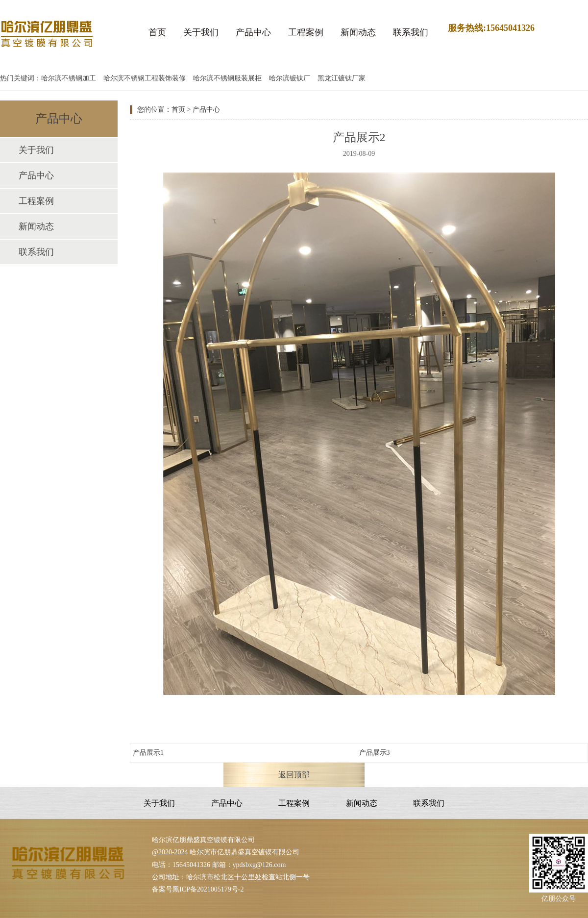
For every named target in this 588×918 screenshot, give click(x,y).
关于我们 (201, 32)
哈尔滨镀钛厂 (290, 78)
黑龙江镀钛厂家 (342, 78)
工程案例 (306, 32)
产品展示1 (148, 753)
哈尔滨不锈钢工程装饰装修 (145, 78)
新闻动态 (358, 32)
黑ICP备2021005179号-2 (208, 889)
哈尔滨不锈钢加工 (69, 78)
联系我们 (411, 32)
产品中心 (253, 32)
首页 (157, 32)
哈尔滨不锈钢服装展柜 (227, 78)
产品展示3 (375, 753)
